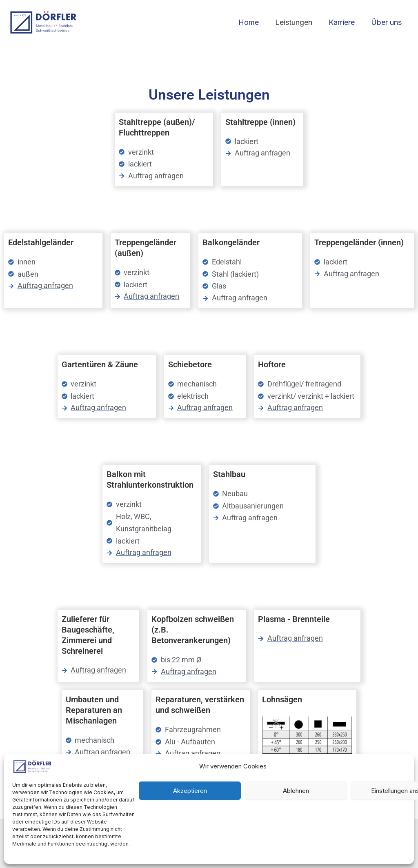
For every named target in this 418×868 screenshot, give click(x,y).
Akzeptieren (190, 791)
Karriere (344, 22)
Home (254, 22)
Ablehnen (296, 791)
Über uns (387, 22)
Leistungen (298, 22)
